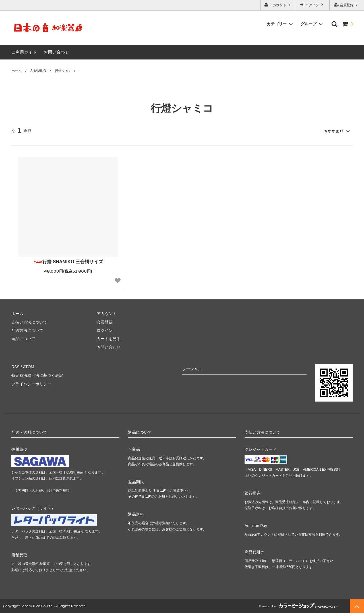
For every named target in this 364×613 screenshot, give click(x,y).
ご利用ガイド (24, 52)
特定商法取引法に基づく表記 (37, 375)
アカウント (278, 5)
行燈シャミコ (65, 71)
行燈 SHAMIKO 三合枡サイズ (68, 261)
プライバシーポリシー (31, 383)
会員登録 (347, 5)
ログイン (312, 5)
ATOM (28, 367)
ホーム (16, 71)
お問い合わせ (57, 52)
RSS (15, 367)
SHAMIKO (38, 71)
